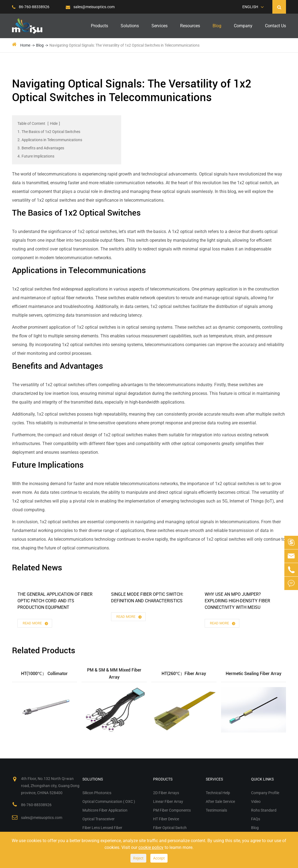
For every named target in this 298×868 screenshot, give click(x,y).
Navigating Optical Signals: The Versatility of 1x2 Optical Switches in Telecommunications (124, 45)
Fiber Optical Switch (170, 828)
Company (243, 26)
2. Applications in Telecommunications (50, 140)
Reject (138, 858)
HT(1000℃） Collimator (44, 674)
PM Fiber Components (172, 810)
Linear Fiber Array (168, 802)
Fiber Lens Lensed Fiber (102, 828)
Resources (190, 26)
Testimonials (216, 810)
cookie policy (151, 847)
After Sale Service (220, 802)
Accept (159, 858)
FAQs (256, 819)
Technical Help (218, 793)
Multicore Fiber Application (105, 810)
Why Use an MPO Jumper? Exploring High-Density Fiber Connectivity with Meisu (237, 601)
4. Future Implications (36, 156)
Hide (54, 123)
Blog (217, 26)
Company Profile (265, 793)
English (250, 7)
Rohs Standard (264, 810)
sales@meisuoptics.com (90, 7)
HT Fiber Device (166, 819)
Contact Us (275, 26)
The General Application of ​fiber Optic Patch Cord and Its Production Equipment (55, 601)
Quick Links (262, 779)
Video (256, 802)
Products (99, 26)
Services (160, 26)
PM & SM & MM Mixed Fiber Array (114, 674)
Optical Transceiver (99, 819)
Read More (36, 623)
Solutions (130, 26)
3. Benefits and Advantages (41, 148)
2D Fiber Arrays (166, 793)
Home (25, 45)
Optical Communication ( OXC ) (109, 802)
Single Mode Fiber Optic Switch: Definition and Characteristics (147, 598)
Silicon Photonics (97, 793)
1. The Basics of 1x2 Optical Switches (49, 132)
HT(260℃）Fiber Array (184, 674)
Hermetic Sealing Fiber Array (254, 674)
